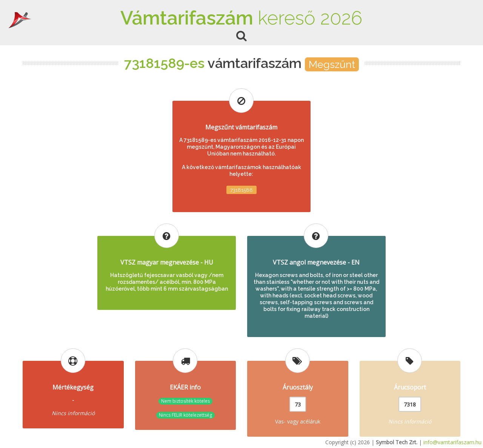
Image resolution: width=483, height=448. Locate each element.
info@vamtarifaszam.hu (452, 442)
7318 (410, 404)
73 (298, 404)
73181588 (241, 190)
